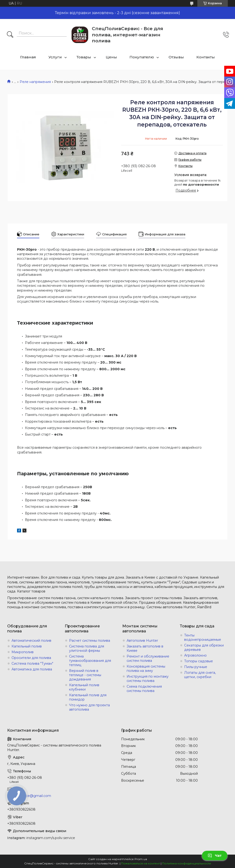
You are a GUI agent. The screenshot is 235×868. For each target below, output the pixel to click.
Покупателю (142, 57)
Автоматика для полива (32, 669)
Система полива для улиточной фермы (87, 648)
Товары (84, 57)
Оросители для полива (31, 658)
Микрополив (23, 652)
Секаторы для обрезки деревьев (204, 647)
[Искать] (10, 35)
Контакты (206, 57)
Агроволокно (195, 655)
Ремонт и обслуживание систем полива (148, 658)
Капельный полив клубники (84, 687)
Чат (215, 856)
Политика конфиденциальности (187, 863)
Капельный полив (27, 646)
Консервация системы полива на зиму (146, 669)
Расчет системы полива (90, 641)
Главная (28, 57)
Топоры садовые (199, 661)
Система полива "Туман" (32, 663)
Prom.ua (141, 859)
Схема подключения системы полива (144, 689)
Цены (111, 57)
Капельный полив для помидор (88, 697)
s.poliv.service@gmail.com (29, 796)
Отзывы (176, 57)
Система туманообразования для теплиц (90, 661)
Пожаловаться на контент (141, 863)
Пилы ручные (196, 667)
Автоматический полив (31, 641)
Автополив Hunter (142, 641)
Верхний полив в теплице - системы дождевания (85, 675)
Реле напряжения (35, 82)
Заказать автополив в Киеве (145, 648)
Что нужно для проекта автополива (89, 707)
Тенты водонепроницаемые (203, 637)
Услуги (55, 57)
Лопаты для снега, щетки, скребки (200, 675)
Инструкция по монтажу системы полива (148, 679)
